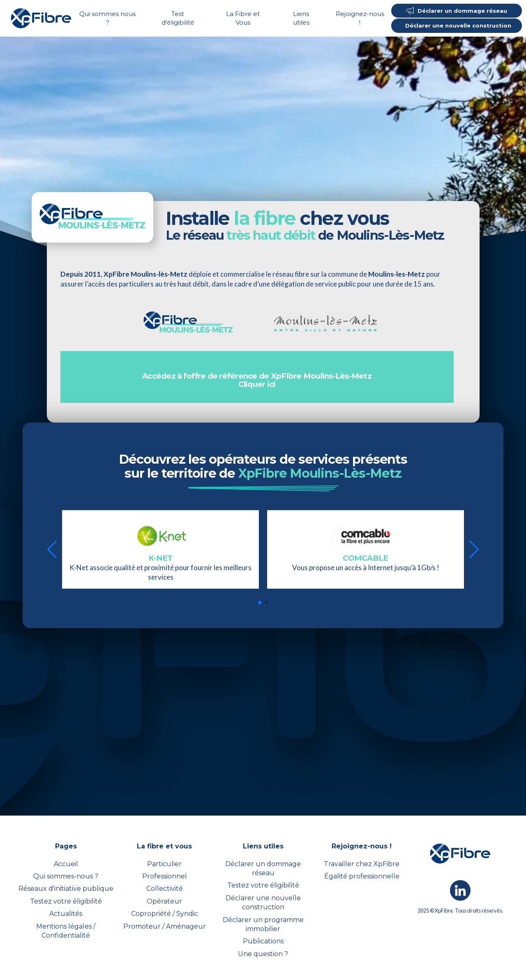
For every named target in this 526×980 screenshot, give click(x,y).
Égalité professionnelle (362, 876)
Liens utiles (301, 18)
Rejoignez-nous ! (360, 18)
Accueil (66, 864)
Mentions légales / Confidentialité (66, 931)
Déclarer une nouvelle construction (263, 903)
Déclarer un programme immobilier (263, 924)
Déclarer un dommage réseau (263, 868)
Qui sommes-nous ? (66, 876)
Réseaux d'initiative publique (66, 889)
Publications (263, 941)
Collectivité (165, 889)
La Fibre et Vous (243, 18)
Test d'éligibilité (178, 18)
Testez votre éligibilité (66, 901)
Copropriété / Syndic (165, 914)
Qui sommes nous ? (107, 18)
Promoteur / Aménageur (165, 926)
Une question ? (263, 954)
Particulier (164, 864)
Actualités (66, 914)
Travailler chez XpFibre (362, 864)
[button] (52, 550)
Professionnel (165, 876)
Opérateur (164, 901)
